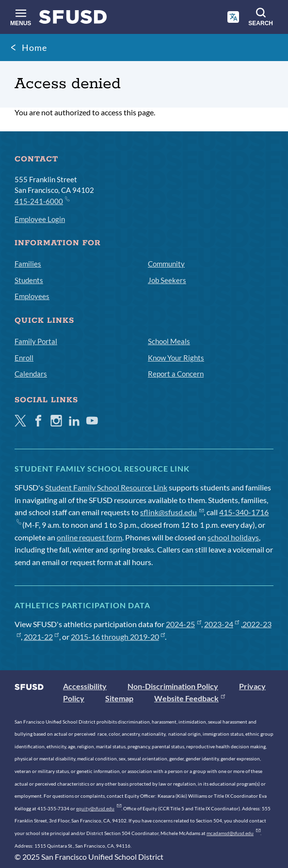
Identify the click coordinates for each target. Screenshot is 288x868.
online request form (89, 537)
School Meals (169, 341)
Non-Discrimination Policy (173, 686)
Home (34, 47)
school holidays (233, 537)
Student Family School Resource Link (106, 487)
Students (29, 280)
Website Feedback (190, 698)
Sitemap (119, 698)
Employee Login (40, 219)
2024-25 (184, 624)
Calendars (31, 374)
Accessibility (85, 686)
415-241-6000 (42, 201)
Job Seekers (167, 280)
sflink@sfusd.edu (172, 512)
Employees (32, 296)
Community (166, 264)
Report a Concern (176, 374)
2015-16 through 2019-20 (118, 637)
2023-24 (222, 624)
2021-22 (41, 637)
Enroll (24, 358)
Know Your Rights (176, 358)
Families (28, 264)
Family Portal (36, 341)
